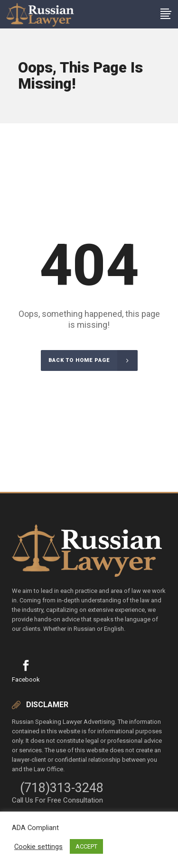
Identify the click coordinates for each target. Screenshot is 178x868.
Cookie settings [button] (38, 847)
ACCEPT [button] (86, 846)
